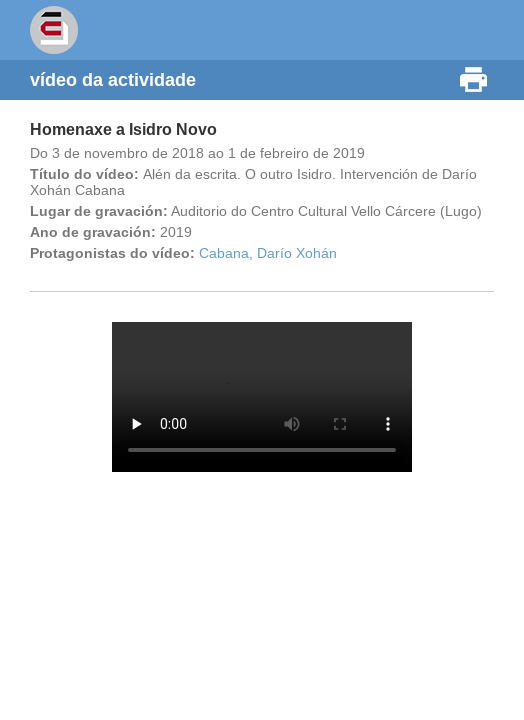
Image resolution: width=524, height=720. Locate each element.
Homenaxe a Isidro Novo (123, 129)
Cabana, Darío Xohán (268, 253)
